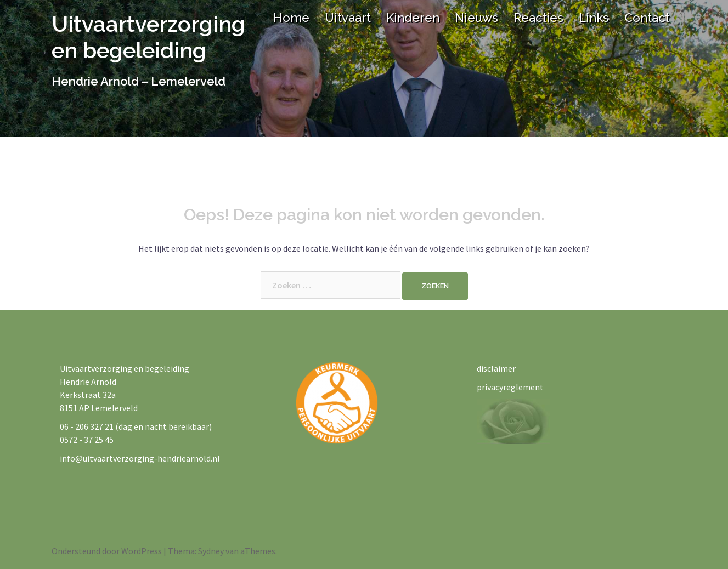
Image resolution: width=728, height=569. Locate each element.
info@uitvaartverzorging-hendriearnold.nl (140, 458)
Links (594, 18)
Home (291, 18)
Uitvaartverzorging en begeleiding (148, 37)
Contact (647, 18)
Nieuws (476, 18)
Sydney (211, 551)
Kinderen (413, 18)
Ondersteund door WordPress (107, 551)
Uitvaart (348, 18)
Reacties (538, 18)
